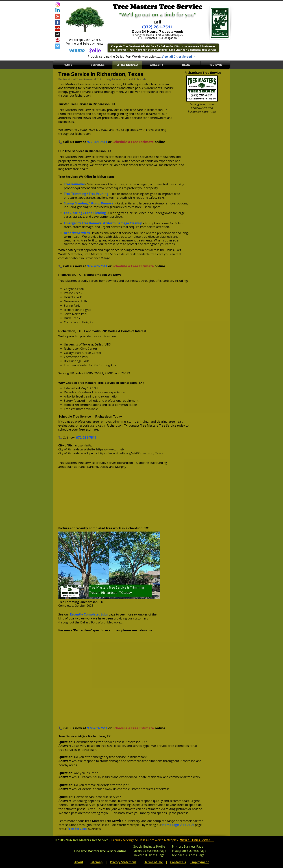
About (79, 862)
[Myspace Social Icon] (58, 34)
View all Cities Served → (179, 57)
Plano (82, 467)
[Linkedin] (58, 10)
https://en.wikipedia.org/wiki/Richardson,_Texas (131, 453)
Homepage (171, 825)
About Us (187, 825)
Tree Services (77, 829)
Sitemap (97, 862)
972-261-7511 (97, 142)
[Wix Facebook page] (58, 22)
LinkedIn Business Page (149, 855)
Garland (92, 467)
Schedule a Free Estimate (133, 142)
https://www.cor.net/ (110, 449)
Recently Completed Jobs (89, 614)
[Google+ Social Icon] (58, 16)
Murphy (121, 467)
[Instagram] (58, 5)
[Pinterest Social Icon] (58, 40)
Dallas (104, 467)
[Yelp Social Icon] (58, 28)
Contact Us (178, 862)
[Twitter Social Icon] (58, 46)
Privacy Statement (123, 862)
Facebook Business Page (149, 851)
